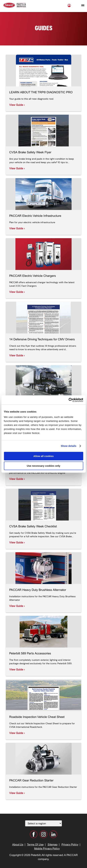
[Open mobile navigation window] (83, 5)
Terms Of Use (35, 845)
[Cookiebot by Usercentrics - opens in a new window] (68, 400)
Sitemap (53, 845)
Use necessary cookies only (43, 466)
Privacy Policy (70, 845)
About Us (18, 845)
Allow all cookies (43, 456)
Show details (69, 446)
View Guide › (17, 105)
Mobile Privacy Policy (47, 849)
